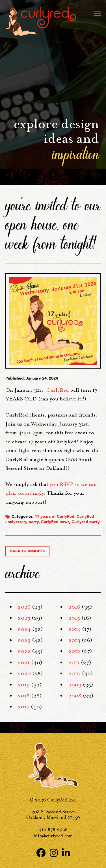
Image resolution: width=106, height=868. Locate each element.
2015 (74, 618)
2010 (74, 673)
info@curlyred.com (53, 836)
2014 (74, 629)
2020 (24, 673)
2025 (24, 618)
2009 (75, 685)
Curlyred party (86, 522)
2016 (74, 607)
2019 (24, 685)
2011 (74, 662)
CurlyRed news (55, 522)
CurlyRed (58, 390)
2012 (74, 651)
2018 (24, 696)
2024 (24, 629)
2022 (24, 651)
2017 (24, 707)
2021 (24, 662)
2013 (74, 640)
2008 (75, 696)
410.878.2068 (53, 830)
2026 (24, 607)
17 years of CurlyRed (55, 516)
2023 (24, 640)
